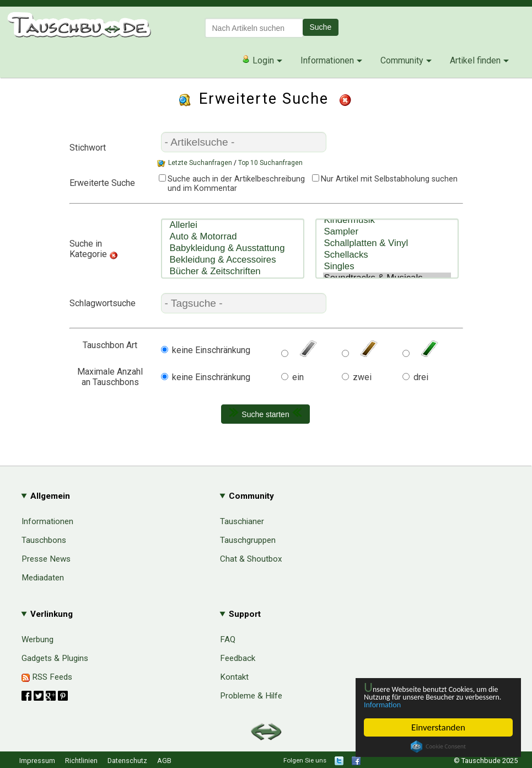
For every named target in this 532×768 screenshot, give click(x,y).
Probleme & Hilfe (251, 696)
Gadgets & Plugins (55, 658)
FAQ (228, 639)
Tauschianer (242, 521)
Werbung (37, 639)
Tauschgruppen (248, 540)
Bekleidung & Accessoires (233, 260)
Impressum (37, 761)
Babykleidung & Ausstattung (233, 249)
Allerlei (233, 225)
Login (258, 60)
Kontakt (234, 677)
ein (298, 377)
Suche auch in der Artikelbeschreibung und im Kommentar (231, 184)
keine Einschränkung (211, 350)
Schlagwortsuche (103, 303)
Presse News (46, 559)
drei (421, 377)
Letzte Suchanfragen (200, 163)
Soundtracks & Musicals (387, 272)
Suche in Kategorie (88, 249)
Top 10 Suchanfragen (270, 163)
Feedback (238, 658)
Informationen (327, 60)
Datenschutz (127, 761)
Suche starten (265, 413)
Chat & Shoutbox (251, 559)
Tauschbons (44, 540)
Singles (387, 260)
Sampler (387, 225)
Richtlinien (81, 761)
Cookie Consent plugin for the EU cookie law (438, 746)
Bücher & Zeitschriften (233, 272)
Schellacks (387, 249)
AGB (164, 761)
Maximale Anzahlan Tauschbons (110, 377)
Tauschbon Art (110, 345)
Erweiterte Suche (102, 183)
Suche (321, 27)
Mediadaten (43, 578)
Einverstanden (438, 727)
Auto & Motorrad (233, 237)
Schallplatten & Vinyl (387, 237)
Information (433, 704)
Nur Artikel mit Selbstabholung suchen (389, 179)
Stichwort (88, 148)
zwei (362, 377)
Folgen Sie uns (305, 760)
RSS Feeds (47, 677)
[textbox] (254, 28)
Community (402, 60)
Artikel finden (475, 60)
